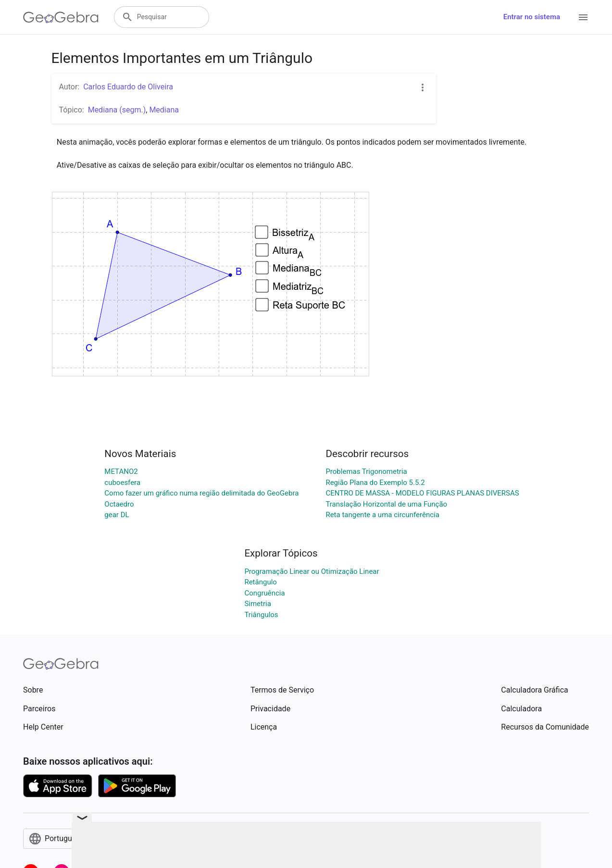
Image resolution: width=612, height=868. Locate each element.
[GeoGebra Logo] (61, 17)
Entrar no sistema (532, 17)
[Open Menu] (583, 17)
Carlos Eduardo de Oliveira (128, 87)
